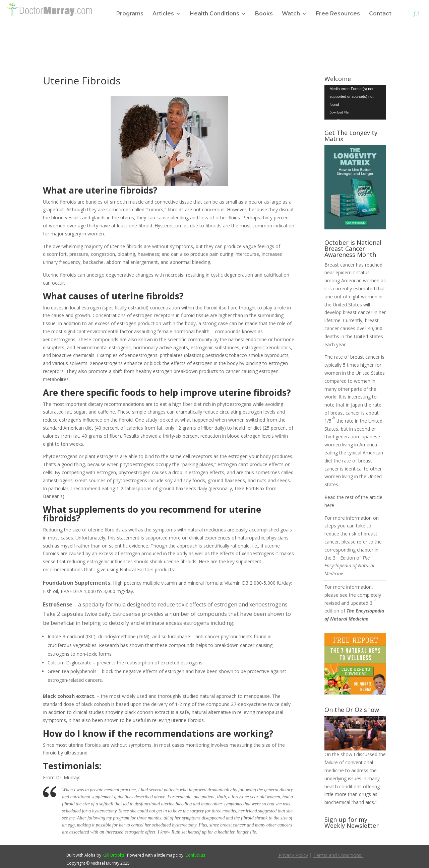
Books (264, 14)
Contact (380, 14)
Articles (163, 14)
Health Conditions (214, 14)
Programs (130, 14)
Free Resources (338, 14)
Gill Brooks (114, 855)
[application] (355, 102)
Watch (291, 14)
